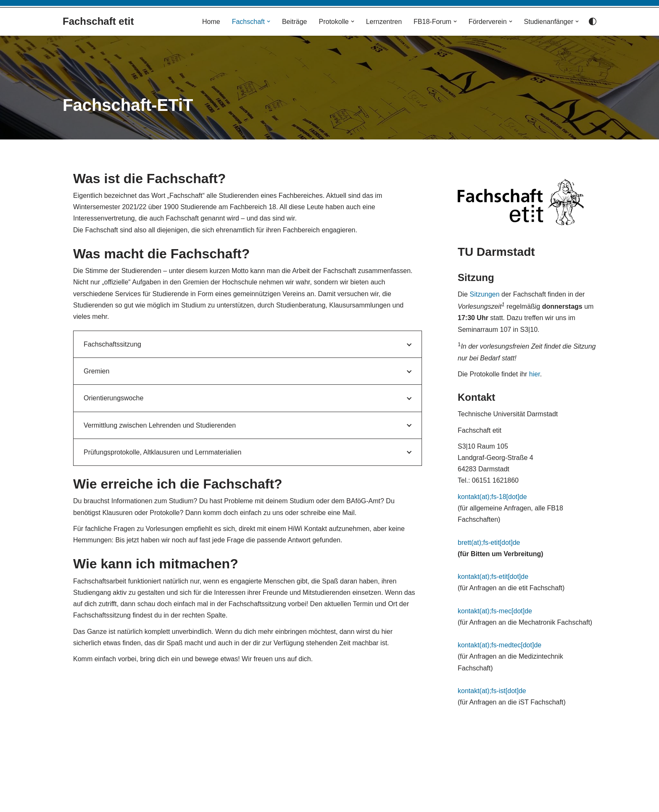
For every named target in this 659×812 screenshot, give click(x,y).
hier (535, 374)
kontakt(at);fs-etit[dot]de (493, 577)
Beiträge (295, 22)
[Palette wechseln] (593, 21)
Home (211, 22)
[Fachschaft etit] (98, 22)
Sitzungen (484, 294)
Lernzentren (384, 22)
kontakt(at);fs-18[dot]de (492, 497)
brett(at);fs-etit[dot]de (489, 543)
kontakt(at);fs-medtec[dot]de (500, 645)
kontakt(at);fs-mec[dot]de (495, 611)
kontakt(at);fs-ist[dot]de (492, 691)
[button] (269, 21)
